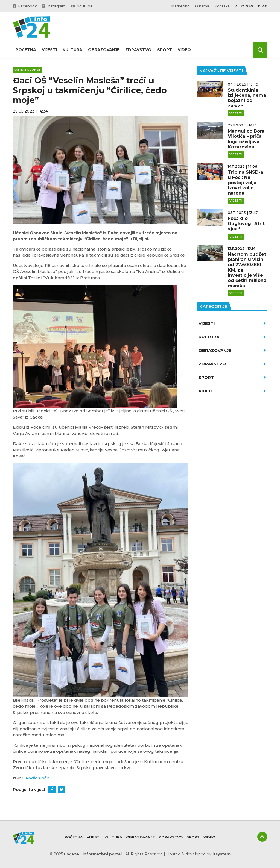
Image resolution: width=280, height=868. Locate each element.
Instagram (54, 6)
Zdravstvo (138, 50)
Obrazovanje (104, 50)
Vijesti (49, 50)
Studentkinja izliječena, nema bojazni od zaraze (247, 98)
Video (184, 50)
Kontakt (222, 6)
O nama (202, 6)
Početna (26, 50)
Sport (165, 50)
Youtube (82, 6)
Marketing (180, 6)
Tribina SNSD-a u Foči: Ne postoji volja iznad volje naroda (246, 183)
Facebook (25, 6)
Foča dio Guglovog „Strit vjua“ (246, 224)
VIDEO (232, 391)
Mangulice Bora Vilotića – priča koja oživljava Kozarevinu (246, 139)
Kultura (72, 50)
